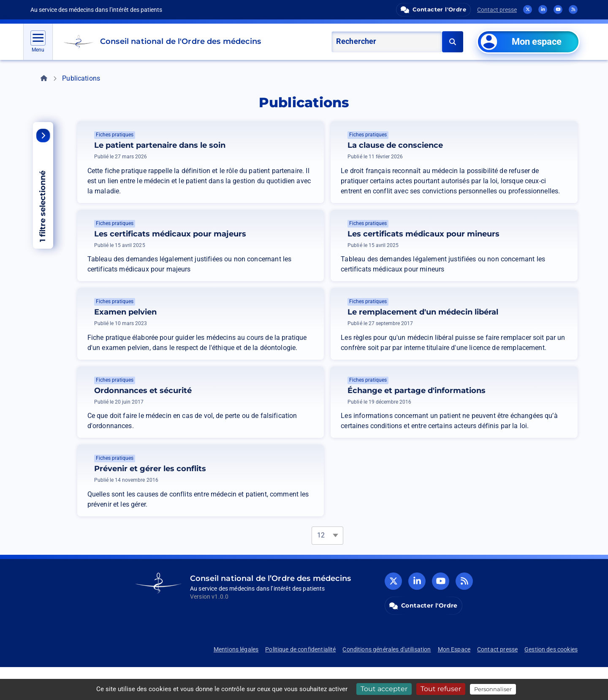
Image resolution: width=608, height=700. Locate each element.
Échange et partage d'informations (482, 407)
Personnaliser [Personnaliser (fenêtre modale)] (493, 689)
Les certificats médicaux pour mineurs (489, 234)
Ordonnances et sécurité (208, 407)
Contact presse (497, 10)
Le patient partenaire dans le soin (160, 145)
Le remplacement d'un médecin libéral (488, 320)
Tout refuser (441, 689)
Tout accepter (384, 689)
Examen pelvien (191, 320)
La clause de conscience (395, 145)
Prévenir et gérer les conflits (216, 494)
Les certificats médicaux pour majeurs (236, 234)
